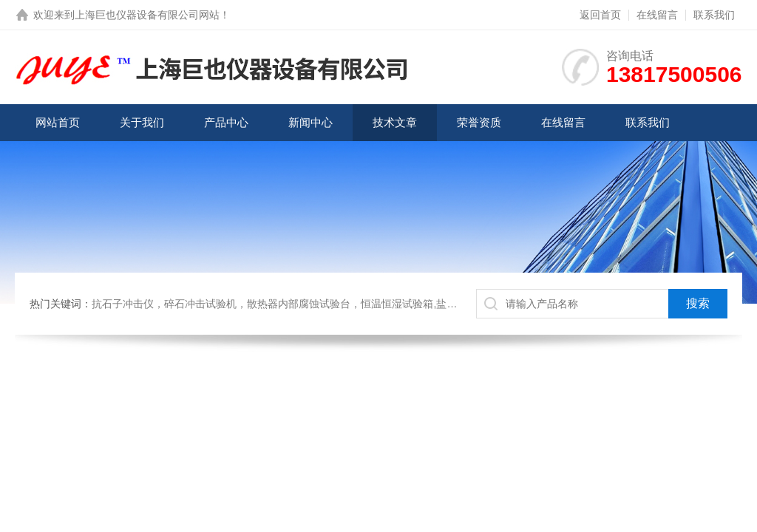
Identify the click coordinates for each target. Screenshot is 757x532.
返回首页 (600, 15)
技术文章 (395, 122)
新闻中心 (310, 122)
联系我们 (714, 15)
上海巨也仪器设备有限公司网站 (147, 15)
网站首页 (58, 122)
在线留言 (657, 15)
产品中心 (226, 122)
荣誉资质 (479, 122)
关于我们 (142, 122)
